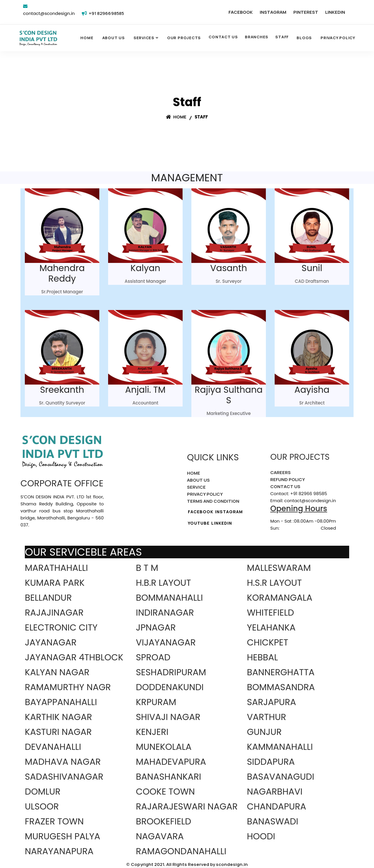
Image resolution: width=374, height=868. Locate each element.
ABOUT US (198, 480)
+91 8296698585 (106, 13)
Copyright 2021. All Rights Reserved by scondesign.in (189, 864)
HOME (194, 473)
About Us (114, 38)
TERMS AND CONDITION (213, 501)
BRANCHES (257, 37)
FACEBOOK (241, 12)
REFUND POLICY (288, 479)
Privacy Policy (338, 38)
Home (87, 38)
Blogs (304, 38)
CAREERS (280, 472)
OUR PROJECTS (184, 38)
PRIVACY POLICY (205, 494)
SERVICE (196, 487)
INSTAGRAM (273, 12)
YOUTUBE (199, 523)
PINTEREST (306, 12)
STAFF (282, 37)
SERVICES (144, 38)
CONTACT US (223, 37)
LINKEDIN (335, 12)
